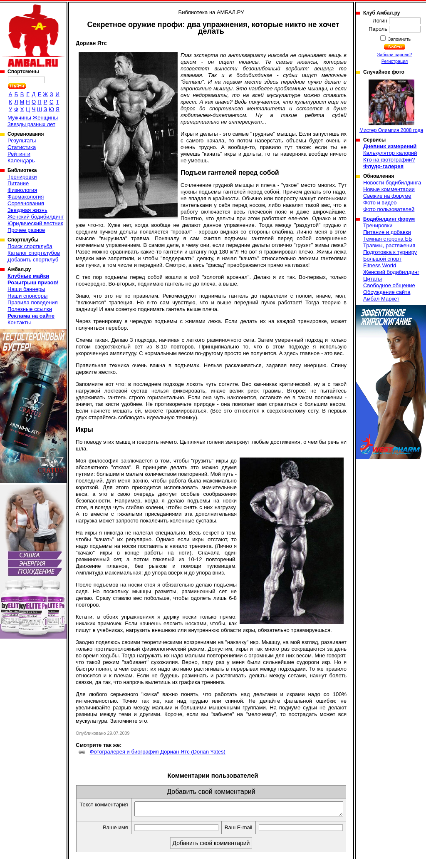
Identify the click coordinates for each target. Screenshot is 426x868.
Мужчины (19, 118)
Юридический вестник (35, 223)
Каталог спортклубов (34, 253)
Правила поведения (33, 302)
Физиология (22, 190)
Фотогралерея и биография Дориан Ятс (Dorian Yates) (158, 752)
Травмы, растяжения (389, 245)
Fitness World (380, 265)
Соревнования (26, 203)
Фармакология (26, 197)
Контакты (19, 322)
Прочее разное (26, 230)
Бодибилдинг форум (389, 219)
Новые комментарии (389, 189)
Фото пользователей (389, 209)
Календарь (21, 160)
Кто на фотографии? (389, 160)
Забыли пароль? (395, 55)
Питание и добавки (387, 232)
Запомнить (399, 39)
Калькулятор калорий (390, 153)
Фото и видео (380, 203)
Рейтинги (19, 154)
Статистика (22, 147)
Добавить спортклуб (33, 260)
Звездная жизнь (27, 210)
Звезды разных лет (31, 124)
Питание (18, 183)
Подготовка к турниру (390, 252)
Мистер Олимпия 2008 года (391, 106)
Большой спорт (382, 259)
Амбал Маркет (381, 299)
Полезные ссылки (30, 309)
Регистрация (395, 61)
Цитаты (373, 279)
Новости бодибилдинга (392, 183)
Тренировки (22, 177)
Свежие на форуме (387, 196)
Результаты (22, 141)
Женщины (45, 118)
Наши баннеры (26, 289)
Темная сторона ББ (388, 239)
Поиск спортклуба (30, 246)
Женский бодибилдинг (36, 217)
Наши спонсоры (27, 296)
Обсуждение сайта (387, 292)
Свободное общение (389, 285)
